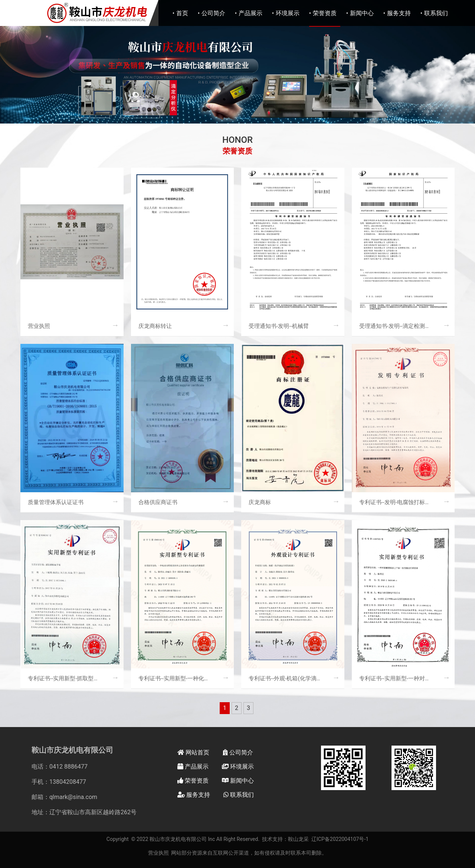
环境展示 (288, 13)
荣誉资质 (325, 13)
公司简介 (213, 13)
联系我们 (436, 13)
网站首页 (193, 752)
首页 (182, 13)
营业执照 (158, 853)
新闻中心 (362, 13)
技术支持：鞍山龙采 (285, 839)
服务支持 (399, 13)
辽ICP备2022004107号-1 (340, 839)
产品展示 (250, 13)
